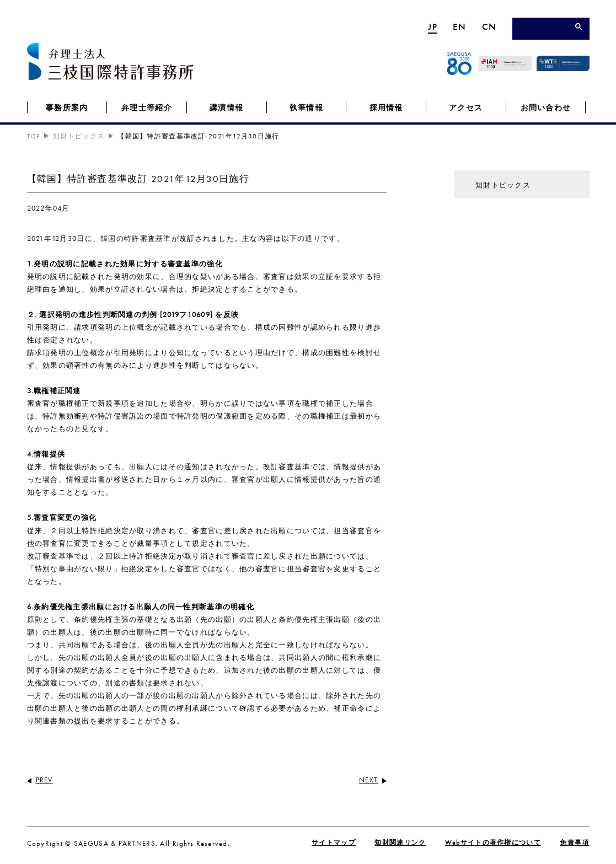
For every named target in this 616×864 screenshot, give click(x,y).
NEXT (368, 780)
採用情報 (386, 108)
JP (433, 26)
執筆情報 (306, 108)
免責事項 (574, 842)
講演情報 (226, 108)
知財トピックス (79, 136)
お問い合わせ (546, 108)
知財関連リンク (400, 842)
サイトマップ (334, 842)
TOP (34, 136)
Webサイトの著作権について (493, 842)
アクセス (466, 108)
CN (489, 26)
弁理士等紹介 (147, 108)
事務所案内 (67, 108)
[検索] (546, 30)
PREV (44, 780)
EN (460, 26)
